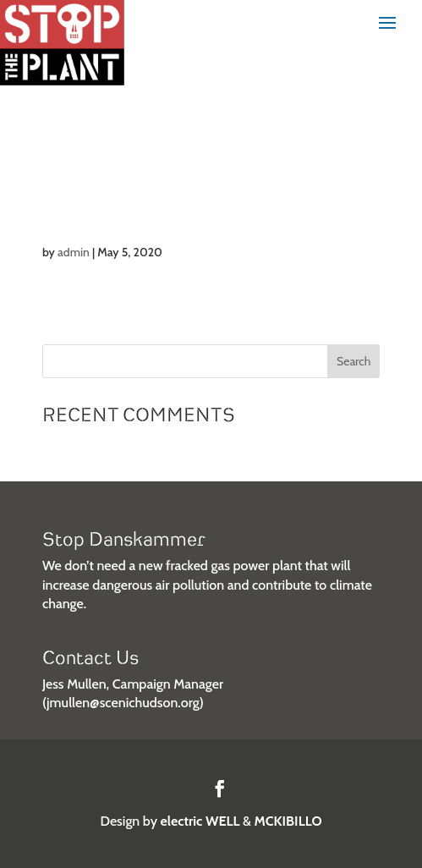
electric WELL (200, 821)
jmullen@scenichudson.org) (125, 703)
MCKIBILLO (288, 821)
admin (74, 252)
